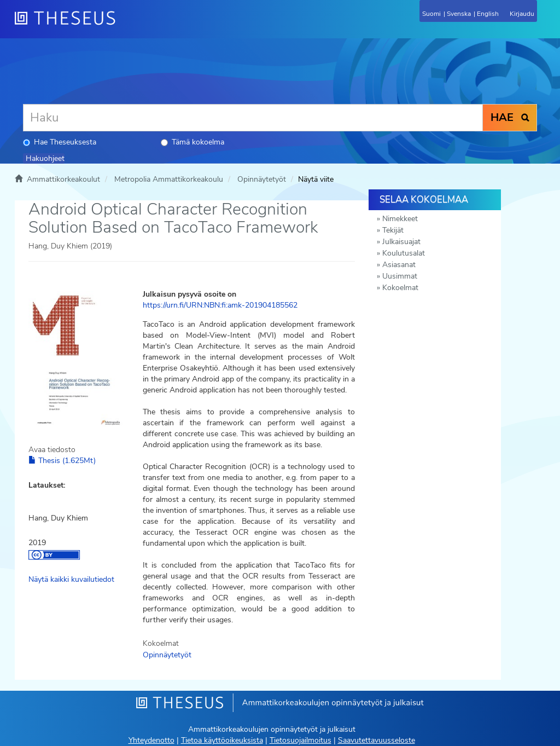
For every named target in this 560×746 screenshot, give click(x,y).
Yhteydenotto (151, 740)
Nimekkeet (400, 219)
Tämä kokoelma (192, 142)
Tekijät (393, 230)
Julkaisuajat (401, 242)
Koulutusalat (404, 253)
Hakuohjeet (45, 158)
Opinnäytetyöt (262, 179)
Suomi (431, 14)
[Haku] (253, 118)
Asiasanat (399, 265)
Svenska (459, 14)
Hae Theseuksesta (60, 142)
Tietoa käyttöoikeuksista (222, 740)
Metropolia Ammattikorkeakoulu (169, 179)
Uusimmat (400, 276)
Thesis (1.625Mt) (62, 461)
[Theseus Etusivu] (124, 25)
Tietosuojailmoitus (301, 740)
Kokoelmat (400, 288)
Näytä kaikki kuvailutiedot (71, 579)
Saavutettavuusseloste (377, 740)
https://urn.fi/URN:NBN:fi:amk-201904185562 (220, 305)
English (488, 14)
